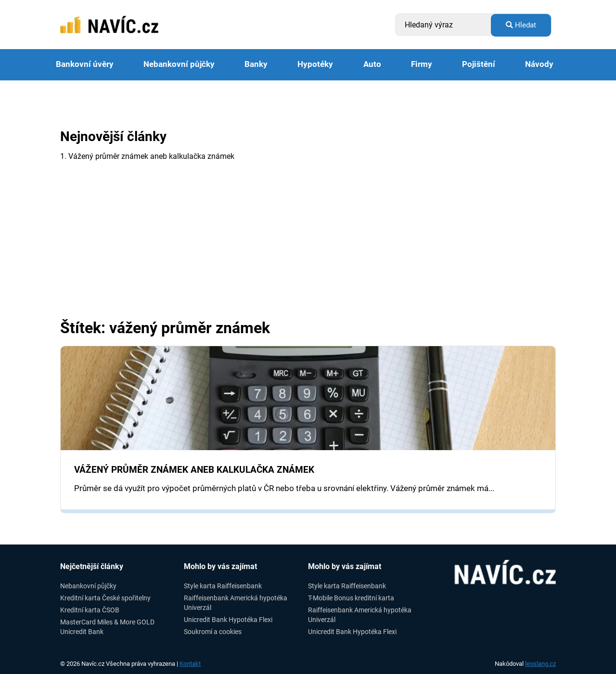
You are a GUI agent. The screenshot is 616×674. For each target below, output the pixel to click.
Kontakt (190, 664)
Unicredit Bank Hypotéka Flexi (228, 620)
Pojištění (479, 64)
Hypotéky (315, 64)
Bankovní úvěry (85, 64)
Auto (372, 64)
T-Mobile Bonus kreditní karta (351, 598)
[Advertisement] (308, 247)
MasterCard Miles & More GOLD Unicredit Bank (107, 627)
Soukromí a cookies (213, 632)
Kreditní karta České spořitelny (105, 598)
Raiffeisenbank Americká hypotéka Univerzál (236, 603)
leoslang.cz (540, 664)
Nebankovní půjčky (179, 64)
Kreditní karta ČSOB (90, 610)
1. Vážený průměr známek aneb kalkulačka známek (147, 156)
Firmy (422, 64)
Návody (539, 64)
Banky (256, 64)
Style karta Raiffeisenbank (223, 586)
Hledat (521, 25)
